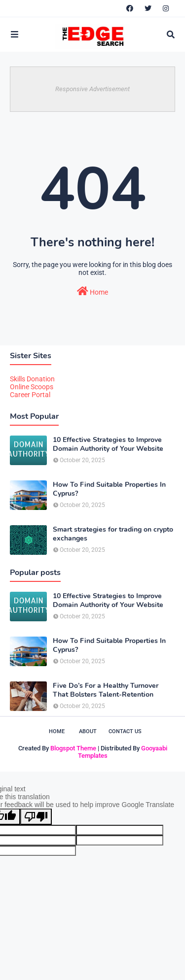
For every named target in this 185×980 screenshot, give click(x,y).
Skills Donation (32, 379)
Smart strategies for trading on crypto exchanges (113, 534)
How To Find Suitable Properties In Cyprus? (109, 489)
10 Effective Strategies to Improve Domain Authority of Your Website (108, 444)
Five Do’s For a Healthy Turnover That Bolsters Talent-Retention (106, 690)
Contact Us (125, 731)
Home (92, 291)
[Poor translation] (36, 817)
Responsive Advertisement (92, 89)
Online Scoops (32, 387)
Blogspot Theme (73, 748)
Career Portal (30, 395)
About (88, 731)
